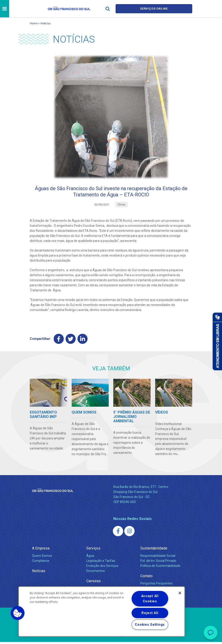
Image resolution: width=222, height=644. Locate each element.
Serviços (93, 550)
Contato (146, 578)
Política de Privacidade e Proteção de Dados (111, 637)
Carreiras (93, 583)
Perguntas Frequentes (156, 585)
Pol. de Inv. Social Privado (158, 563)
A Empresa (41, 550)
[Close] (180, 593)
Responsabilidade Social (158, 558)
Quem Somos (42, 558)
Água (90, 558)
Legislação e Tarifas (101, 563)
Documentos (96, 573)
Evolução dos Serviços (102, 568)
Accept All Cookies (150, 599)
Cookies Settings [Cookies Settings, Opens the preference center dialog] (150, 625)
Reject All (150, 613)
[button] (18, 613)
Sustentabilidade (154, 550)
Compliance (41, 563)
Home (34, 23)
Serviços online (154, 9)
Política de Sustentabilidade (160, 568)
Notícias (46, 23)
